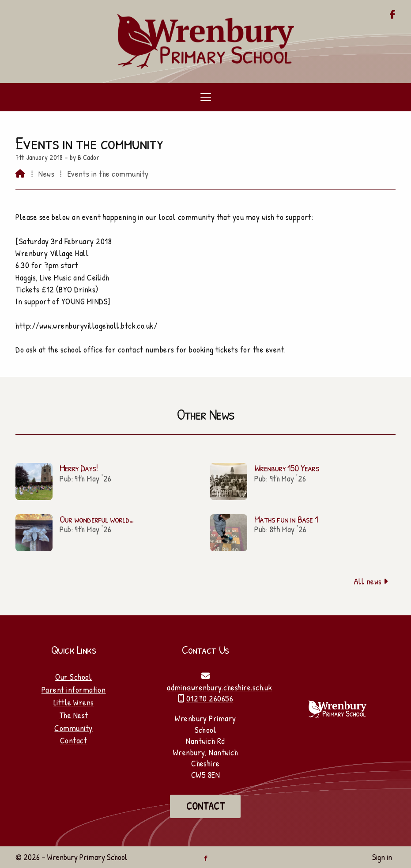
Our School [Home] (74, 677)
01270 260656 (210, 698)
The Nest (74, 715)
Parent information (74, 690)
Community (73, 728)
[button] (205, 97)
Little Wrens (74, 702)
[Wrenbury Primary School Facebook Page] (393, 15)
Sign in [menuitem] (382, 857)
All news (371, 581)
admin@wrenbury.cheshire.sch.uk (219, 687)
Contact (74, 740)
